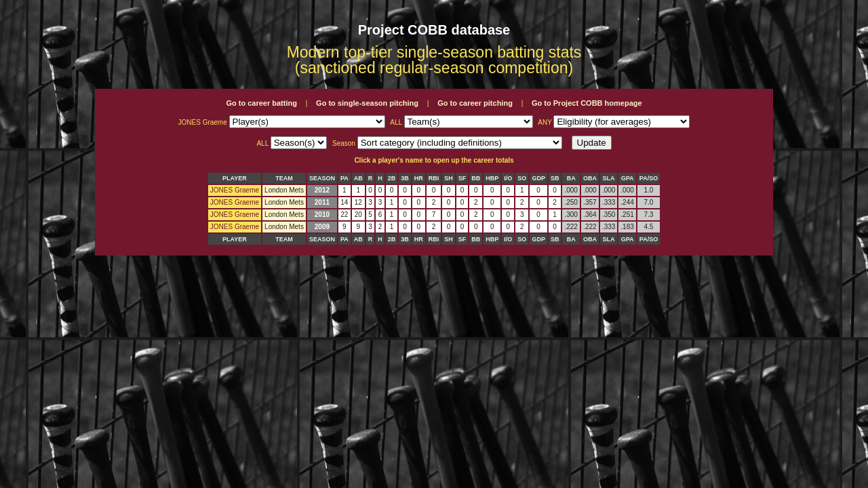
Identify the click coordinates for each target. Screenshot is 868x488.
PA (344, 178)
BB (476, 178)
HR (419, 178)
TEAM (284, 178)
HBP (492, 178)
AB (358, 178)
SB (555, 178)
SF (462, 178)
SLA (609, 178)
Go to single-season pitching (367, 103)
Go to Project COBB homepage (587, 103)
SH (449, 178)
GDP (538, 178)
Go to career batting (261, 103)
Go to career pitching (475, 103)
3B (405, 178)
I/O (508, 178)
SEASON (322, 178)
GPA (628, 178)
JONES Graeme (235, 190)
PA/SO (649, 178)
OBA (590, 178)
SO (522, 178)
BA (571, 178)
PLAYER (235, 178)
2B (392, 178)
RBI (434, 178)
